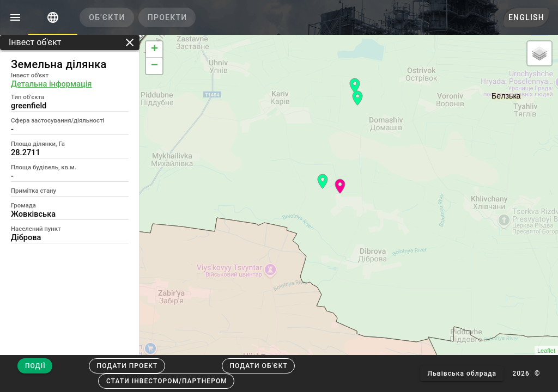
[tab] (53, 17)
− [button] (154, 66)
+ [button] (154, 50)
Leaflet (546, 351)
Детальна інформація (51, 84)
